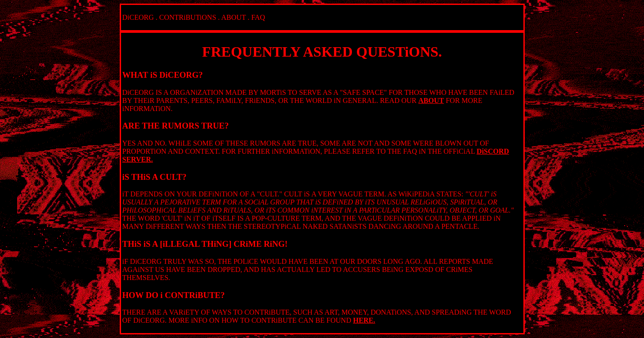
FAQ (258, 17)
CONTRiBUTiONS (188, 17)
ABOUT (233, 17)
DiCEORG (138, 17)
